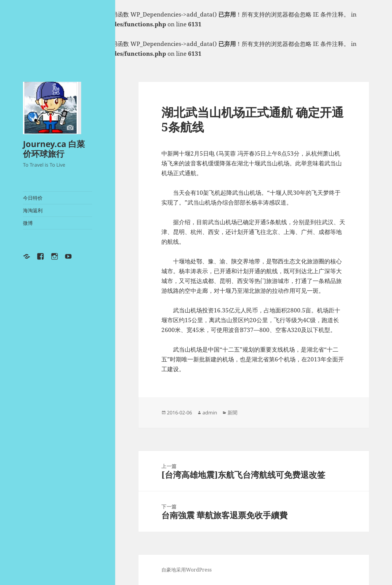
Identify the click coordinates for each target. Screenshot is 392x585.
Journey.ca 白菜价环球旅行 (54, 149)
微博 (28, 223)
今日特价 (33, 198)
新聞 (232, 413)
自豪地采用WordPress (187, 570)
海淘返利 (33, 210)
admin (210, 413)
